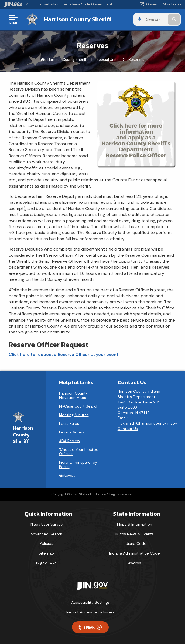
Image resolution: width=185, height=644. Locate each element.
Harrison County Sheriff (78, 19)
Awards (135, 563)
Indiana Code (135, 543)
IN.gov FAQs (46, 563)
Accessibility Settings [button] (90, 602)
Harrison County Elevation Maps (73, 395)
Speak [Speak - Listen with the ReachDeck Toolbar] (90, 627)
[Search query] (156, 19)
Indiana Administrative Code (135, 553)
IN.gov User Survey (46, 524)
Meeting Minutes (74, 415)
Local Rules (69, 423)
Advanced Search (46, 534)
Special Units (107, 60)
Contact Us (128, 428)
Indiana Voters (72, 432)
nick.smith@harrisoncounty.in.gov (147, 423)
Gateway (67, 475)
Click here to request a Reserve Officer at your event (64, 354)
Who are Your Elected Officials (79, 452)
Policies (46, 543)
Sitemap (46, 553)
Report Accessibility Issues (90, 612)
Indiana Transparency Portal (78, 465)
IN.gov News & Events (135, 534)
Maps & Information (135, 524)
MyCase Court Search (79, 406)
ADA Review (70, 441)
